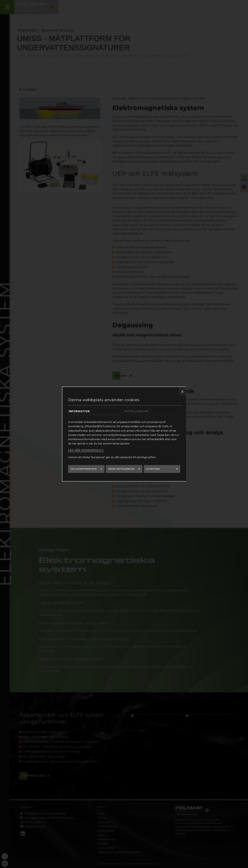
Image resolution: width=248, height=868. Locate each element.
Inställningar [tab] (136, 411)
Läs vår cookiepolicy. (86, 450)
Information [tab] (79, 411)
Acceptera (153, 469)
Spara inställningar (121, 469)
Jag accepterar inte (84, 469)
